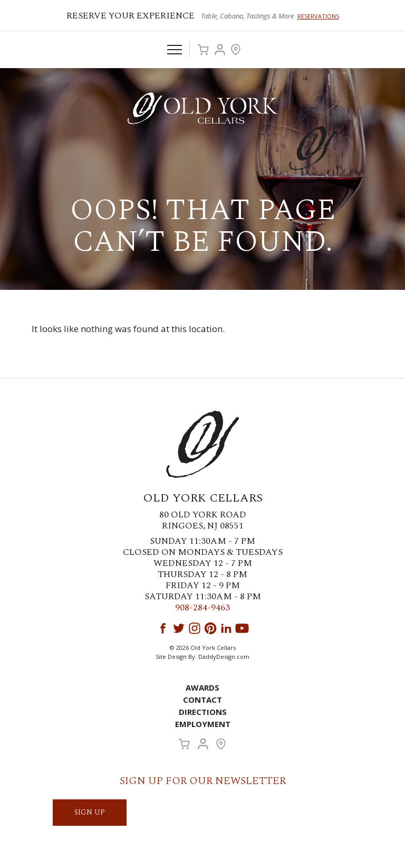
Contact (202, 700)
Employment (203, 724)
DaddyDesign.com (224, 657)
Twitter (179, 628)
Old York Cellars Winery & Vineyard (202, 108)
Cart (203, 50)
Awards (202, 687)
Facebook (163, 628)
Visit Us (236, 50)
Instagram (195, 628)
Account (220, 50)
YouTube (242, 628)
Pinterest (210, 628)
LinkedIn (226, 628)
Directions (203, 712)
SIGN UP (90, 812)
